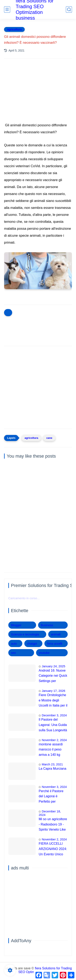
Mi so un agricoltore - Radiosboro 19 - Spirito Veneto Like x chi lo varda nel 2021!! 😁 (53, 825)
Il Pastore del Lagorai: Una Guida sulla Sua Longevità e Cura (53, 725)
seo (13, 653)
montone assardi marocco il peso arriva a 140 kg (51, 749)
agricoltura (14, 29)
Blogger (16, 625)
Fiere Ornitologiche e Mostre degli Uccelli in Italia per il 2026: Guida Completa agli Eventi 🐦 (53, 701)
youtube (44, 653)
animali (56, 634)
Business (47, 625)
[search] (69, 10)
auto (14, 643)
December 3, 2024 (54, 715)
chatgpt (32, 643)
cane (49, 438)
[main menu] (7, 10)
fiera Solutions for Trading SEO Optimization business (45, 970)
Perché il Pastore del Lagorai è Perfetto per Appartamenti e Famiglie (51, 797)
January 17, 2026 (54, 691)
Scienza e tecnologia (25, 634)
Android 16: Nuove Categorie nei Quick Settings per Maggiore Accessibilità (53, 676)
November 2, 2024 (54, 740)
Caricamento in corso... (24, 598)
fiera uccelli (55, 643)
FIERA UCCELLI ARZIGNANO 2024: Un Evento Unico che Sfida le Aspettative (53, 849)
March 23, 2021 (52, 764)
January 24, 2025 (54, 666)
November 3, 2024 (54, 787)
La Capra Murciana (52, 769)
